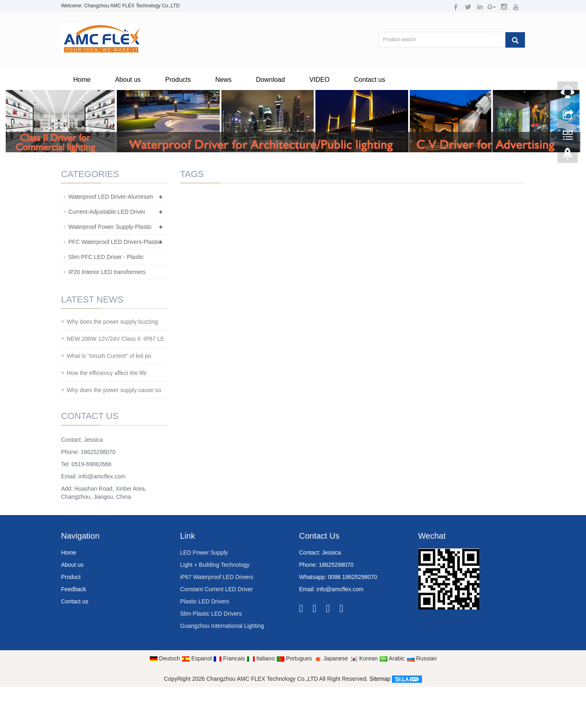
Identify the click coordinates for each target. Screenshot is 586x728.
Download (270, 80)
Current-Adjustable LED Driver (107, 212)
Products (178, 80)
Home (82, 80)
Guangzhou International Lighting (222, 626)
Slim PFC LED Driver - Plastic (106, 257)
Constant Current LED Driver (217, 589)
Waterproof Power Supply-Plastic (110, 227)
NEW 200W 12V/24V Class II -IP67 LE (116, 339)
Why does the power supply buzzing (112, 322)
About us (128, 80)
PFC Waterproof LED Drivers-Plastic (114, 242)
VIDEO (319, 80)
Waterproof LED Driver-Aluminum (111, 197)
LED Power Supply (204, 553)
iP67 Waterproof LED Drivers (217, 577)
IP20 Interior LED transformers (107, 272)
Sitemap (380, 679)
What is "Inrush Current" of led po (109, 356)
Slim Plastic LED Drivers (211, 614)
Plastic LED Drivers (205, 601)
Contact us (370, 80)
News (223, 80)
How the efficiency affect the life (107, 373)
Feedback (73, 589)
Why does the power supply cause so (114, 390)
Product (71, 577)
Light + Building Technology (215, 565)
